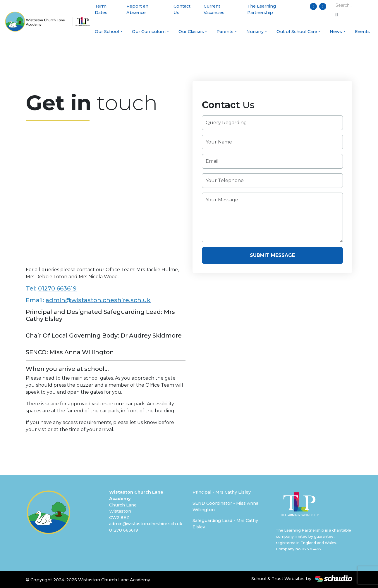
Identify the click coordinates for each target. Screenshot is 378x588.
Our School (107, 32)
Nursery (255, 32)
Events (362, 32)
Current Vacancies (214, 9)
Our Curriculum (149, 32)
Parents (225, 32)
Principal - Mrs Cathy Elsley (222, 492)
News (336, 32)
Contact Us (182, 9)
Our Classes (191, 32)
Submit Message (272, 255)
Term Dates (101, 9)
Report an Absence (137, 9)
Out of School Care (297, 32)
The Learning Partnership (262, 9)
